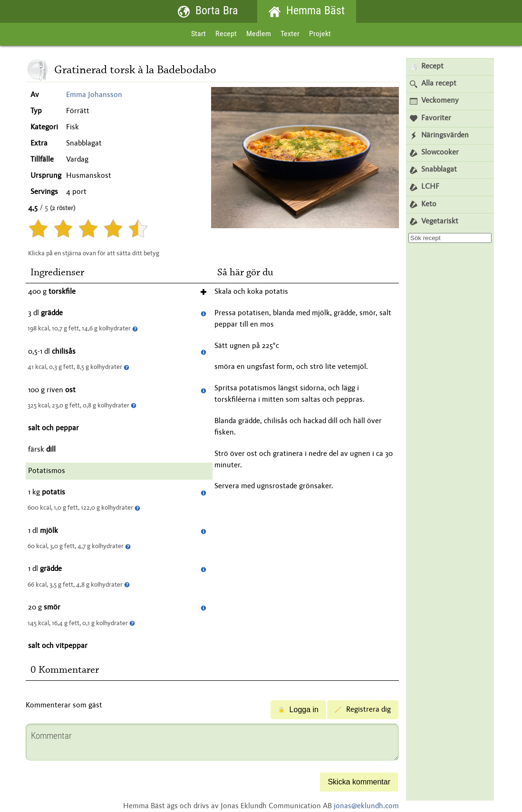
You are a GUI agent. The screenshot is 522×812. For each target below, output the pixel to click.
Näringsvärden (439, 136)
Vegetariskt (434, 222)
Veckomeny (434, 101)
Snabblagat (433, 170)
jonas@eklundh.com (366, 806)
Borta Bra (208, 12)
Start (198, 34)
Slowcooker (434, 153)
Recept (226, 34)
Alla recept (433, 84)
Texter (290, 34)
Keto (423, 205)
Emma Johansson (94, 95)
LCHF (425, 187)
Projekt (320, 34)
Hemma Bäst (307, 12)
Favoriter (430, 119)
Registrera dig (363, 710)
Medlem (259, 34)
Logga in (298, 710)
